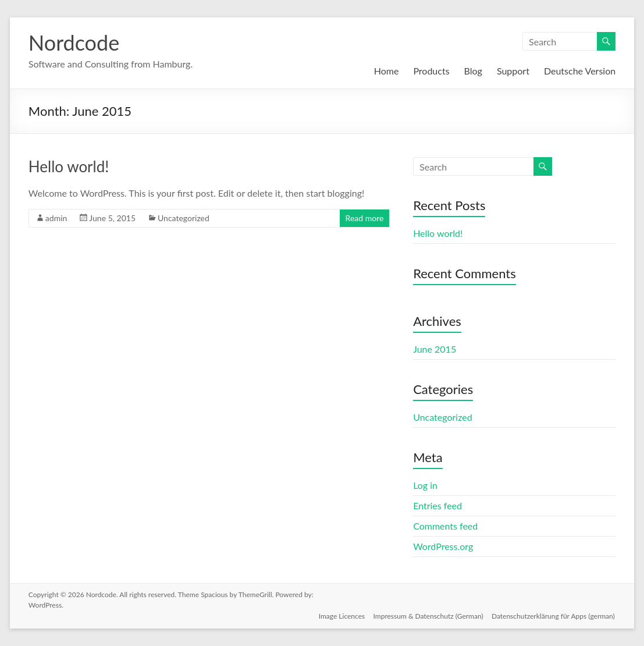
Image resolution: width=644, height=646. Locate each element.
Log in (425, 485)
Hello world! (69, 166)
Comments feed (445, 526)
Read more (365, 218)
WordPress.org (443, 546)
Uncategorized (184, 218)
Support (513, 71)
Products (431, 71)
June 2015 (435, 349)
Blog (473, 71)
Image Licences (341, 615)
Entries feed (437, 505)
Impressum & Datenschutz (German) (428, 615)
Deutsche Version (580, 71)
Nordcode (74, 42)
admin (56, 218)
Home (387, 71)
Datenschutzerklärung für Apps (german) (554, 615)
